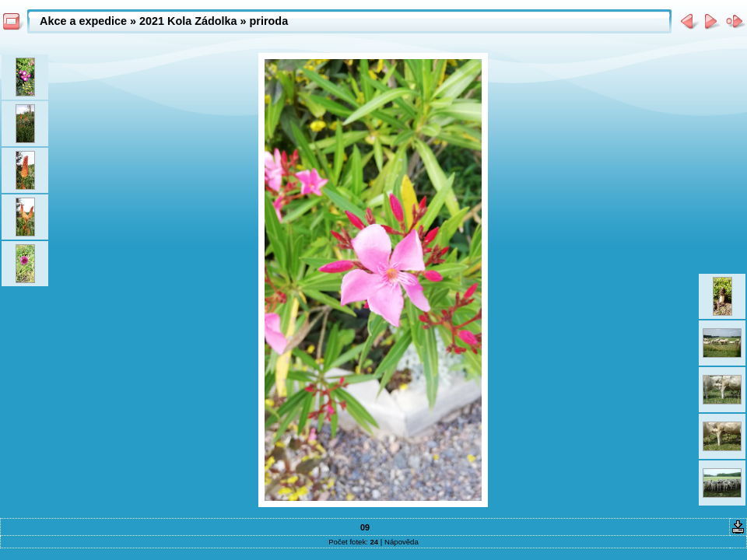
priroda (269, 21)
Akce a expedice (83, 21)
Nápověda (402, 542)
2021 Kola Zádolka (188, 21)
